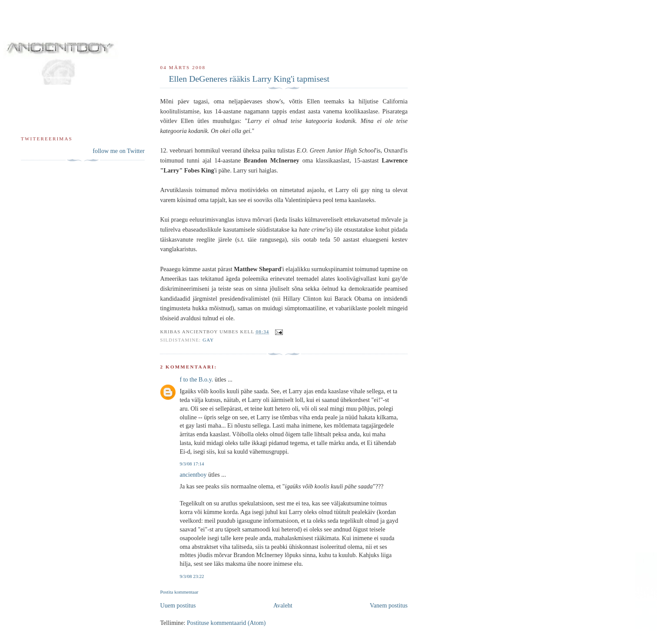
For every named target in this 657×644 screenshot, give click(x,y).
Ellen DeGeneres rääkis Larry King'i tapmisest (249, 79)
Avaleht (283, 605)
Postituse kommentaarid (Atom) (226, 623)
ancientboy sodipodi (136, 37)
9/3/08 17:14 (192, 464)
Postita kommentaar (179, 592)
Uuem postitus (178, 605)
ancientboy (193, 475)
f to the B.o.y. (196, 379)
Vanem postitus (389, 605)
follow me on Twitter (118, 151)
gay (208, 340)
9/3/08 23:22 (192, 576)
